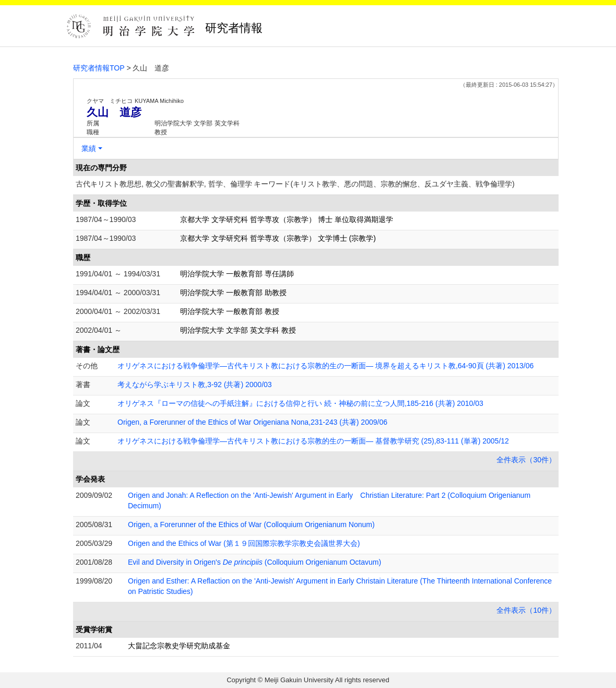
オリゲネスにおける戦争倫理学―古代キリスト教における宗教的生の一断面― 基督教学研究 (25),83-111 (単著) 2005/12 (313, 441)
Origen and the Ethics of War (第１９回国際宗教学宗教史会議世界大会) (244, 543)
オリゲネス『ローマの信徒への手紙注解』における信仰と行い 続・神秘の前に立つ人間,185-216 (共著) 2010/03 (300, 403)
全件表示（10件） (526, 610)
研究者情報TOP (99, 68)
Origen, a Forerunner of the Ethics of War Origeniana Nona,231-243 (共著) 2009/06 (252, 422)
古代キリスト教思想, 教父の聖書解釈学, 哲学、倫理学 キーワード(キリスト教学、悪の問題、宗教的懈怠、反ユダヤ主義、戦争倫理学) (295, 184)
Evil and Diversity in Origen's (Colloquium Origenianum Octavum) (254, 562)
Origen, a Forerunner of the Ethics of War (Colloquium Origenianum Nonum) (251, 524)
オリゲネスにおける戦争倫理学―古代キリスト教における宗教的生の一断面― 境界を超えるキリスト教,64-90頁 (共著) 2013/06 (325, 366)
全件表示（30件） (526, 460)
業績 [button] (89, 148)
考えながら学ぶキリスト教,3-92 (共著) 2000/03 (195, 384)
